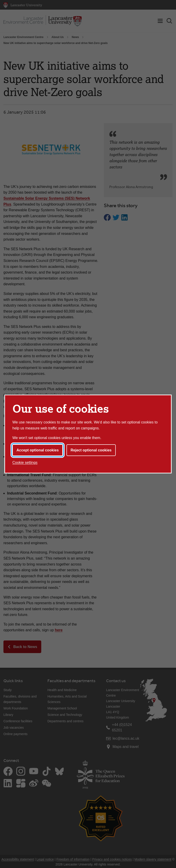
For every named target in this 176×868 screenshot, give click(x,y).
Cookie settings (25, 463)
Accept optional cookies (38, 450)
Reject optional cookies (91, 450)
